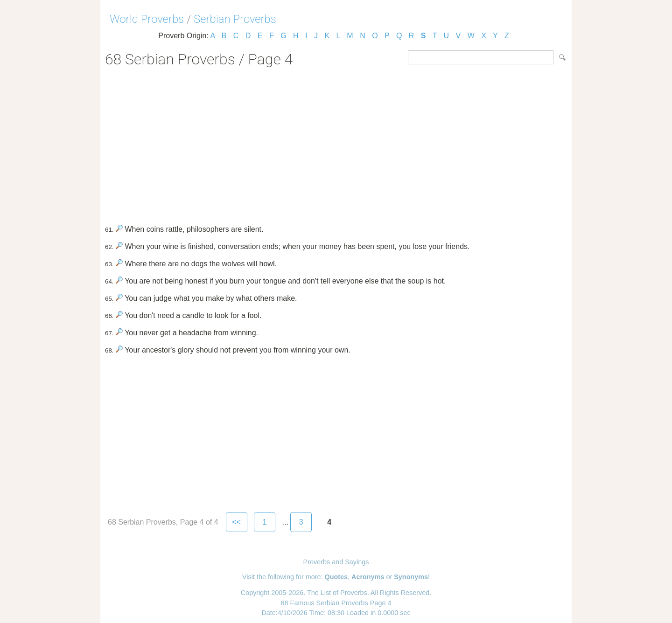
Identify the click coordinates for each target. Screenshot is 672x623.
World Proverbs (147, 19)
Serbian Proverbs (235, 19)
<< (236, 522)
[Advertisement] (336, 143)
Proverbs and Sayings (336, 562)
